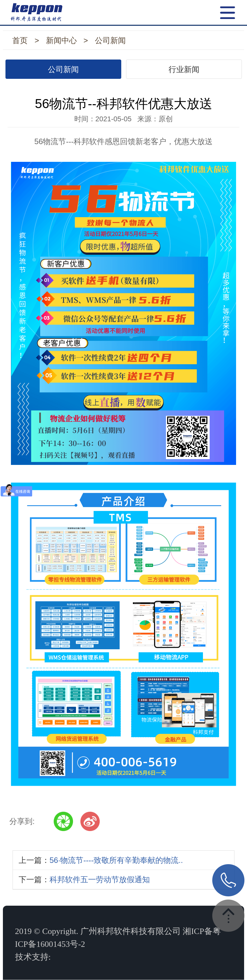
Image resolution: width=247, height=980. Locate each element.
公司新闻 (110, 40)
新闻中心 (61, 40)
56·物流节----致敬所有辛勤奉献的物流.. (116, 860)
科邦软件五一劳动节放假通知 (100, 879)
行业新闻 (184, 69)
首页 (20, 40)
